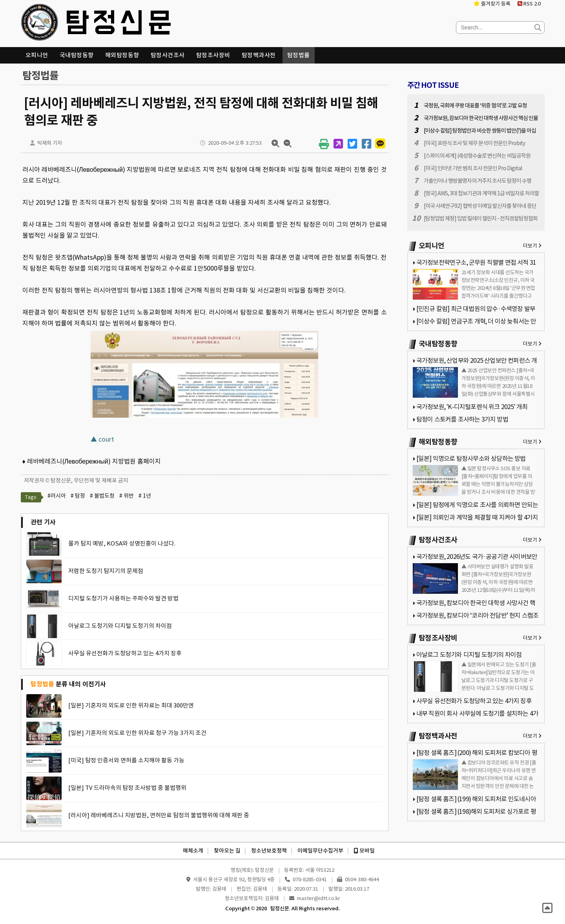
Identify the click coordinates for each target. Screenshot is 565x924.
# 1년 (145, 496)
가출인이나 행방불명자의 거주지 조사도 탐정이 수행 (478, 181)
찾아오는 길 (227, 851)
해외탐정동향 (122, 55)
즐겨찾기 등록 (492, 4)
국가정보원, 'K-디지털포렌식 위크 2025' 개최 (472, 407)
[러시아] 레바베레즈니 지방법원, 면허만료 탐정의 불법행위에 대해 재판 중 (159, 815)
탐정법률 (299, 55)
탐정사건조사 (168, 55)
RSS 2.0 (529, 4)
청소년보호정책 (269, 851)
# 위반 (127, 496)
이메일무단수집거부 (320, 851)
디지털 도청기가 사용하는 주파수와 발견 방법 (123, 598)
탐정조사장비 (213, 55)
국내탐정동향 (77, 55)
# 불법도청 (102, 496)
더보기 (532, 246)
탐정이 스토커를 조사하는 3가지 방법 (462, 419)
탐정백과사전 (259, 55)
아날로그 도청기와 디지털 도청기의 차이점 (120, 626)
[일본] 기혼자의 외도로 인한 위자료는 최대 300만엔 (131, 705)
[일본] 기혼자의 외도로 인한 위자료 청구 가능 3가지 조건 (137, 733)
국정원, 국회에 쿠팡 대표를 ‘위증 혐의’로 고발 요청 (475, 105)
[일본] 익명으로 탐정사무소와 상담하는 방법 (471, 458)
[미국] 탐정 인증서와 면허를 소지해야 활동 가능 (126, 760)
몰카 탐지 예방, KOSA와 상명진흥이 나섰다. (122, 543)
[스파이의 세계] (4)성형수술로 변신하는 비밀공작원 (477, 156)
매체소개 (193, 851)
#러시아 (57, 496)
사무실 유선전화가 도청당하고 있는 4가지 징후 (125, 653)
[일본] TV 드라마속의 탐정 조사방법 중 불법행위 (127, 788)
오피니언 (37, 55)
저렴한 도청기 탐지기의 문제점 (106, 571)
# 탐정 (78, 496)
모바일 (364, 851)
